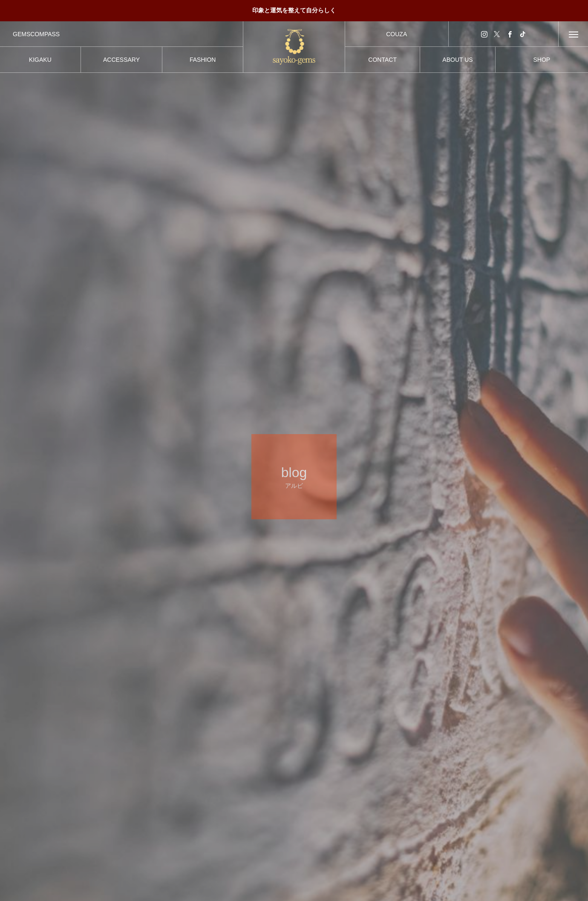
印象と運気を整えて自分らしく (294, 10)
